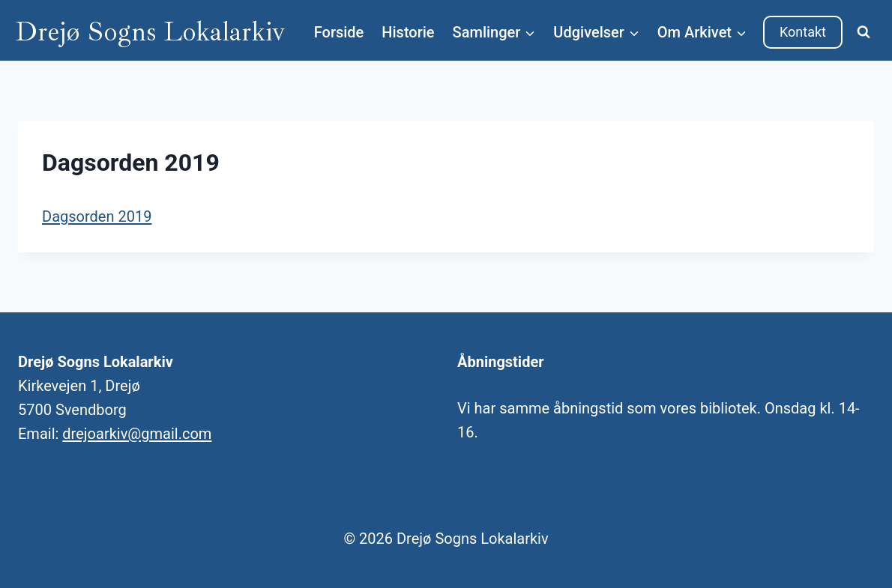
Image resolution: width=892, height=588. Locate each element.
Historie (408, 32)
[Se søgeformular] (864, 32)
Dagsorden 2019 (97, 216)
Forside (339, 32)
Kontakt (803, 32)
